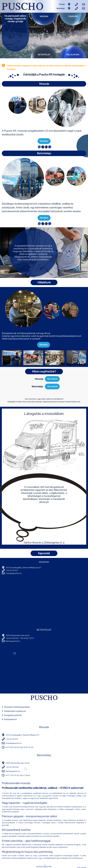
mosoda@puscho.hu (14, 573)
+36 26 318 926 (12, 638)
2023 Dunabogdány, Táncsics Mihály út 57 (22, 735)
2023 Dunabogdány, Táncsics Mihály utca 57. (23, 568)
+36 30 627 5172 (27, 638)
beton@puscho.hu (13, 641)
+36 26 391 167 (12, 570)
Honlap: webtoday (82, 867)
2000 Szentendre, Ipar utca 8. (18, 635)
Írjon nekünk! (52, 379)
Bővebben (44, 141)
